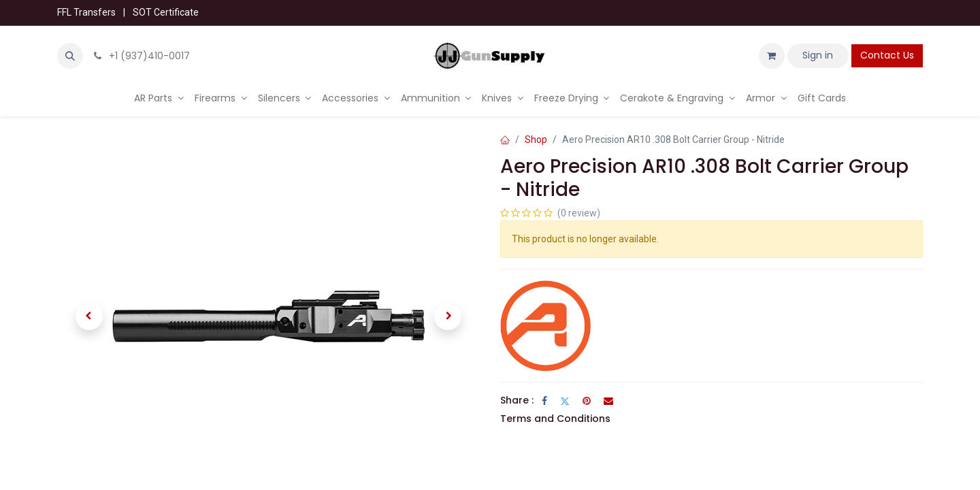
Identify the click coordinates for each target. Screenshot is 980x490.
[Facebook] (544, 401)
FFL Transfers (86, 12)
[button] (70, 56)
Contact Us (887, 55)
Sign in (818, 55)
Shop (536, 140)
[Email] (608, 401)
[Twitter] (565, 401)
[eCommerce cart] (772, 56)
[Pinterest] (587, 401)
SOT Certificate (166, 12)
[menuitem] (159, 98)
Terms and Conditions (555, 419)
